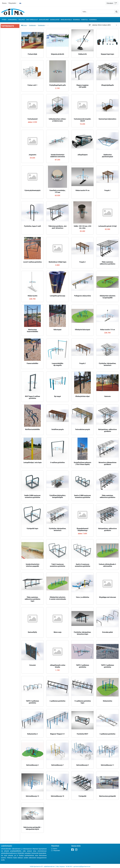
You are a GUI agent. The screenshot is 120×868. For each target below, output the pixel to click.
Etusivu (4, 3)
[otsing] (98, 12)
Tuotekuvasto (32, 25)
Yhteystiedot (12, 3)
